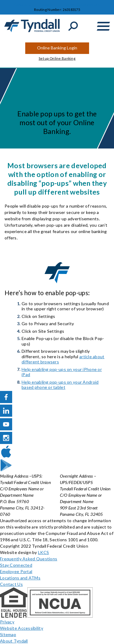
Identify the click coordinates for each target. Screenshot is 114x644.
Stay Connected (16, 565)
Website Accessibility (22, 628)
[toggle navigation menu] (103, 26)
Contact (21, 4)
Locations (48, 4)
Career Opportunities (82, 4)
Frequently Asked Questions (29, 559)
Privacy (7, 622)
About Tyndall (14, 641)
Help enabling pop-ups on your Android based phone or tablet (60, 385)
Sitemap (8, 634)
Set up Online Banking (57, 58)
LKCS (43, 552)
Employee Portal (16, 571)
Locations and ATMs (20, 578)
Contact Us (11, 584)
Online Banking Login (57, 48)
